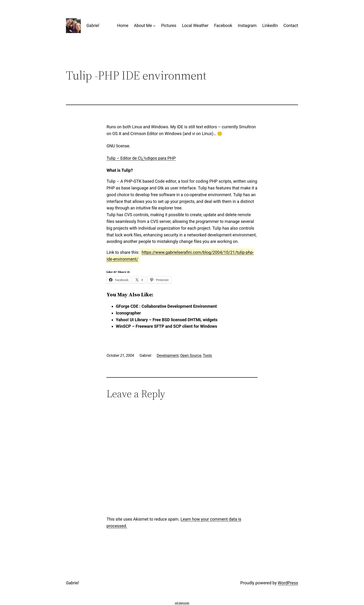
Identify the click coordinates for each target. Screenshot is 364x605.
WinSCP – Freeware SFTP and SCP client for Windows (166, 326)
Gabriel (93, 25)
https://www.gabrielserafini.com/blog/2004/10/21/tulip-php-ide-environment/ (180, 256)
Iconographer (128, 313)
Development (168, 355)
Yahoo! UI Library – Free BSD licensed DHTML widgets (167, 320)
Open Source (191, 355)
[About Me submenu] (154, 26)
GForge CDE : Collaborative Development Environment (166, 306)
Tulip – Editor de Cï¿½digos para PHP (141, 158)
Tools (207, 355)
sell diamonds (182, 603)
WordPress (288, 583)
